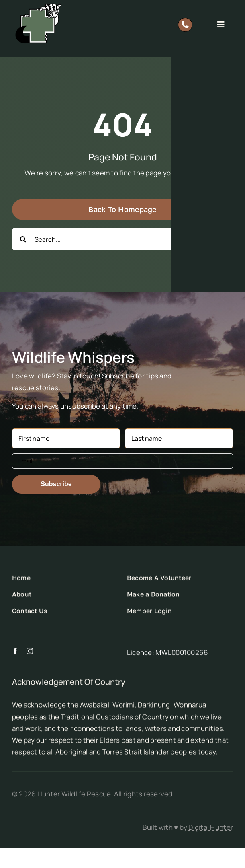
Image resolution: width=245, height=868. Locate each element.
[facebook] (15, 654)
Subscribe (56, 484)
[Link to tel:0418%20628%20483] (185, 25)
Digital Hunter (211, 827)
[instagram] (30, 654)
